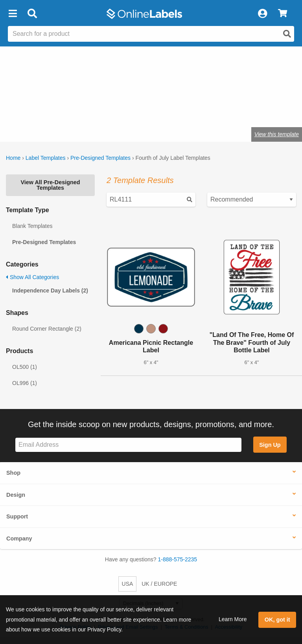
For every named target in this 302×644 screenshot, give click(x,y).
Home (13, 158)
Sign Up (270, 445)
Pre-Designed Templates (100, 158)
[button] (13, 14)
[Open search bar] (32, 14)
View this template (277, 134)
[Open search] (287, 34)
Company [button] (19, 539)
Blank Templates (32, 226)
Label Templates (46, 158)
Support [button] (17, 516)
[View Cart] (283, 14)
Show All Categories (32, 277)
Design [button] (16, 495)
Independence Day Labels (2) (50, 291)
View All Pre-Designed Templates (50, 185)
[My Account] (262, 14)
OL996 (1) (25, 383)
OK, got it (277, 620)
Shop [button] (13, 473)
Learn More (233, 619)
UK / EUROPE (159, 584)
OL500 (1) (25, 367)
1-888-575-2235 (178, 559)
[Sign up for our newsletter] (128, 445)
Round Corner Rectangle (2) (47, 329)
